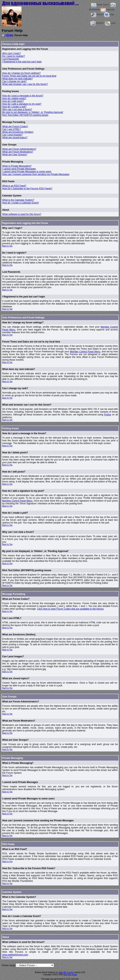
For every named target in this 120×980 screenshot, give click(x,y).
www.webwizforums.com (15, 955)
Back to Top (7, 246)
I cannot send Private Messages (19, 169)
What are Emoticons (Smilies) (18, 132)
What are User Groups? (15, 155)
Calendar (108, 10)
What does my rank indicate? (17, 79)
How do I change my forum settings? (21, 73)
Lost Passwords (11, 59)
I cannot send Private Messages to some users (27, 172)
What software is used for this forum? (22, 214)
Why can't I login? (11, 53)
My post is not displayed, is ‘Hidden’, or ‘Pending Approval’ (33, 112)
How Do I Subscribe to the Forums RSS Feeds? (27, 189)
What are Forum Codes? (15, 126)
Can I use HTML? (11, 129)
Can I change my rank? (14, 81)
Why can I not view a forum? (17, 109)
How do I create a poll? (14, 107)
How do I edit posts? (13, 101)
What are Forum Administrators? (19, 149)
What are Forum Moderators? (18, 152)
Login (110, 23)
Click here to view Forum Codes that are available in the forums (70, 609)
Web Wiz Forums (66, 972)
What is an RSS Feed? (14, 186)
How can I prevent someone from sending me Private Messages (36, 174)
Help (109, 15)
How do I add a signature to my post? (22, 104)
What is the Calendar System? (18, 200)
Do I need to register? (13, 56)
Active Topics (100, 5)
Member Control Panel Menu (85, 352)
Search (97, 15)
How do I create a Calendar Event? (21, 203)
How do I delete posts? (14, 98)
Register (97, 23)
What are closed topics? (15, 138)
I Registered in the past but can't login (22, 62)
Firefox (107, 415)
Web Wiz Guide (70, 975)
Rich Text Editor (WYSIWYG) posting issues (25, 115)
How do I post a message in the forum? (23, 96)
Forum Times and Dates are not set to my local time (29, 76)
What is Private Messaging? (17, 166)
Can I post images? (12, 135)
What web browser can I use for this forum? (25, 84)
